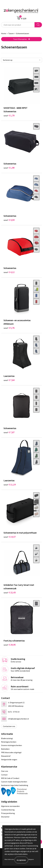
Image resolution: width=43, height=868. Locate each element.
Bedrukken (5, 749)
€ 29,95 (10, 645)
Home (4, 33)
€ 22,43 (10, 592)
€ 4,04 (9, 220)
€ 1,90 (9, 168)
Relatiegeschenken (9, 742)
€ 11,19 (10, 484)
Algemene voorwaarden (10, 806)
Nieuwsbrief (6, 756)
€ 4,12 (9, 272)
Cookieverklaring (8, 810)
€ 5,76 (9, 328)
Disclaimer (5, 817)
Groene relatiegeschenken (12, 745)
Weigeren (31, 859)
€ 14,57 (10, 537)
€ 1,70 (9, 115)
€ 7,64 (9, 380)
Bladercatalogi (7, 738)
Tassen (11, 33)
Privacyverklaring (8, 813)
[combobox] (18, 25)
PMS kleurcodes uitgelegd (11, 752)
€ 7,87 (9, 432)
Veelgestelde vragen (9, 759)
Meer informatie (9, 859)
